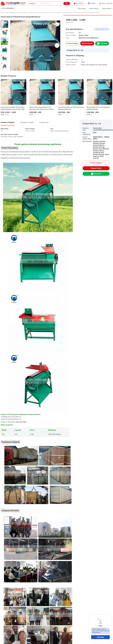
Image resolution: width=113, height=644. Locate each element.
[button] (4, 22)
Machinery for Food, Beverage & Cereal (41, 13)
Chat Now (100, 637)
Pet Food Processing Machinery (63, 13)
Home (2, 13)
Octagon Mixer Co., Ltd (75, 50)
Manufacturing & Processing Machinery (17, 13)
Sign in (104, 3)
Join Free (110, 3)
